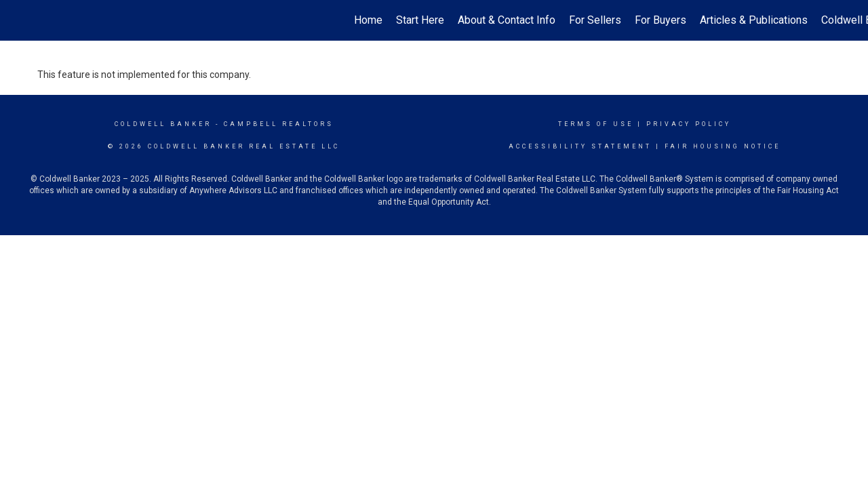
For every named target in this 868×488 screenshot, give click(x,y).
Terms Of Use (596, 124)
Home (368, 20)
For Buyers (660, 20)
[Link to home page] (17, 20)
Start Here (420, 20)
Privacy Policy (689, 124)
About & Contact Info (507, 20)
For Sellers (595, 20)
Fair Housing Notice (723, 146)
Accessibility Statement (580, 146)
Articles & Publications (754, 20)
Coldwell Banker (163, 124)
